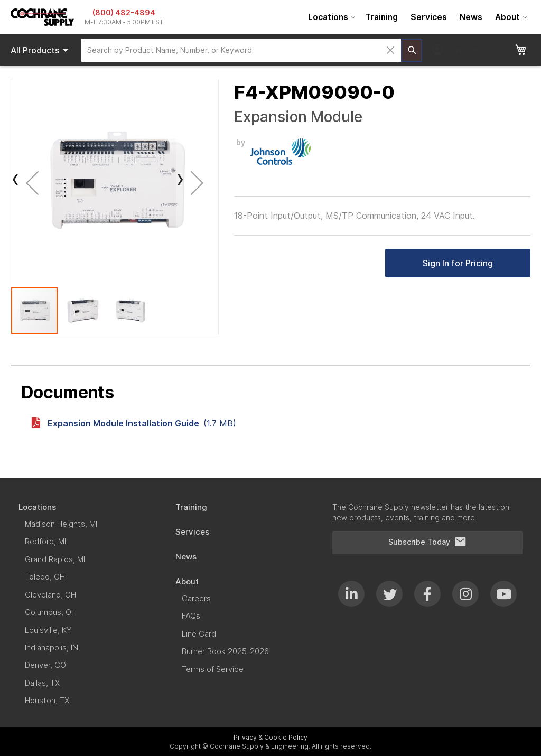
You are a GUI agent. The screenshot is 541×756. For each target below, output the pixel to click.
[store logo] (42, 17)
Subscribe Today (427, 542)
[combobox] (241, 50)
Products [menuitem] (41, 50)
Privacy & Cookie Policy (270, 737)
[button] (32, 183)
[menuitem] (330, 17)
